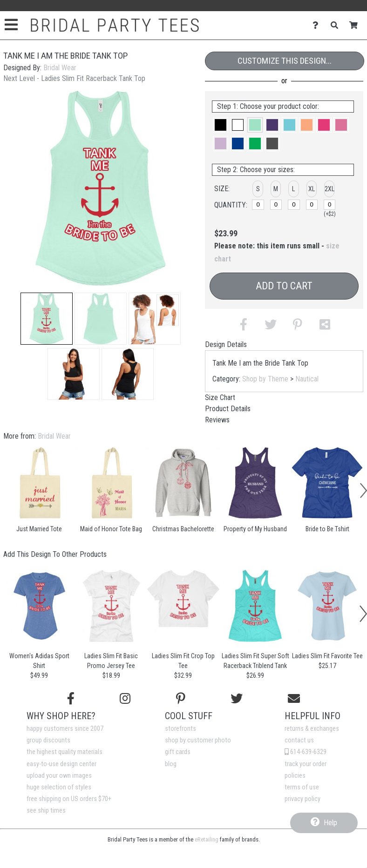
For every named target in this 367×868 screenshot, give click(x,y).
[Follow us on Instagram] (125, 699)
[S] (258, 205)
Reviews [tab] (217, 420)
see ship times (46, 811)
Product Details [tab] (228, 409)
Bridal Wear (60, 68)
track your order (306, 764)
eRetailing (207, 839)
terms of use (302, 787)
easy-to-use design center (61, 764)
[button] (47, 319)
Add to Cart (284, 286)
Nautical (307, 379)
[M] (276, 205)
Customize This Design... (285, 61)
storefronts (180, 729)
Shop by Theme (265, 379)
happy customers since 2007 (65, 729)
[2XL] (330, 205)
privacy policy (302, 799)
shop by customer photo (198, 740)
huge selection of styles (59, 787)
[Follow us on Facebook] (71, 699)
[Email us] (294, 699)
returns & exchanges (312, 729)
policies (295, 776)
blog (171, 764)
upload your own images (59, 776)
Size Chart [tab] (220, 397)
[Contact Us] (318, 25)
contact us (299, 740)
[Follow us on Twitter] (237, 699)
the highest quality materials (65, 752)
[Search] (337, 25)
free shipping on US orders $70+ (69, 799)
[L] (294, 205)
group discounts (48, 740)
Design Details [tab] (226, 344)
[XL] (312, 205)
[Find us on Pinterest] (181, 699)
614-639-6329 (306, 752)
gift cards (178, 752)
